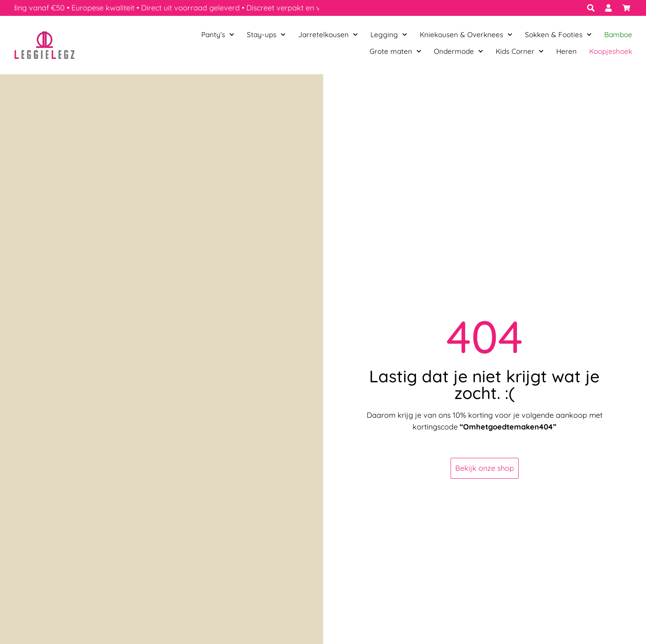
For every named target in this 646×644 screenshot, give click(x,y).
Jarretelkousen (328, 35)
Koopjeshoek (611, 51)
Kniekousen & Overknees (466, 35)
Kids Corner (520, 51)
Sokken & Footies (558, 35)
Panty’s (218, 35)
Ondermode (459, 51)
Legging (389, 35)
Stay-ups (266, 35)
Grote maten (395, 51)
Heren (566, 51)
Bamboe (618, 34)
